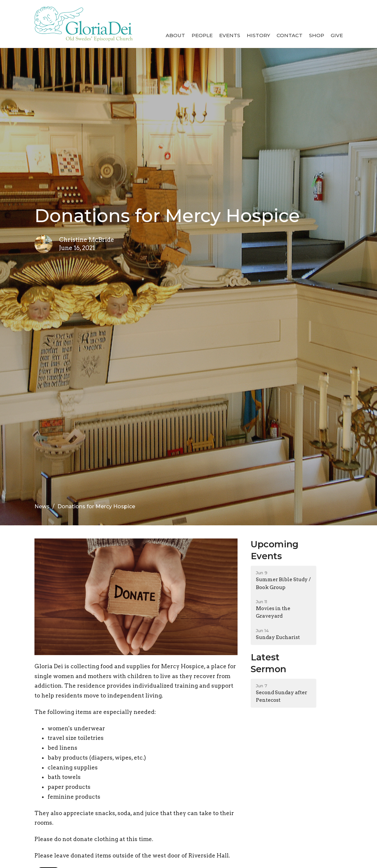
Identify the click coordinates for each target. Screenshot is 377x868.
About (175, 35)
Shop (317, 35)
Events (230, 35)
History (258, 35)
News (42, 506)
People (202, 35)
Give (337, 35)
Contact (290, 35)
